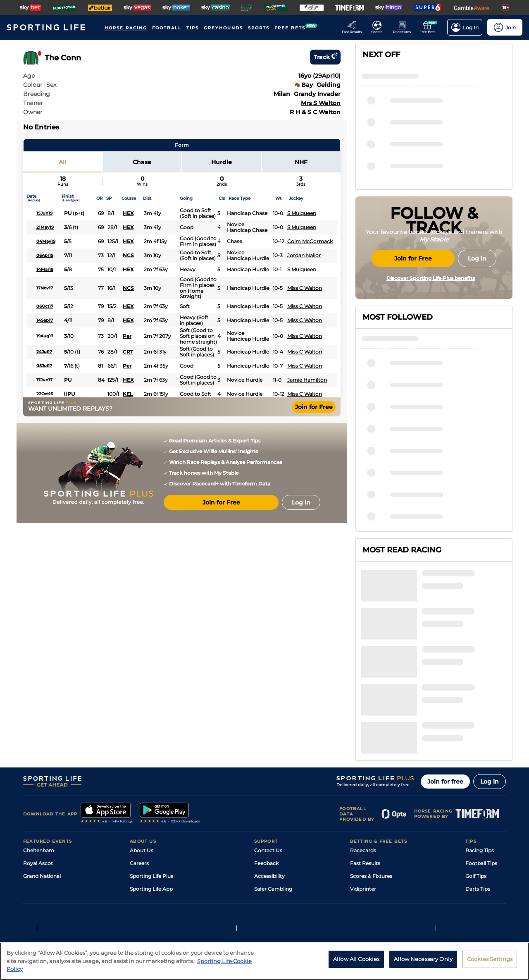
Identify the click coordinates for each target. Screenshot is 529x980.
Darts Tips (478, 809)
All (62, 162)
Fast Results (365, 783)
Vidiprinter (363, 809)
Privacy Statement (132, 907)
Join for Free (314, 407)
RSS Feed (141, 847)
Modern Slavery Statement (163, 835)
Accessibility (269, 796)
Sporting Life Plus (151, 796)
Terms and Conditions (46, 907)
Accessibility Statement (159, 822)
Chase (142, 162)
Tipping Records (486, 835)
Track (325, 57)
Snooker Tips (481, 822)
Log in (490, 702)
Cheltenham (39, 771)
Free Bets (362, 835)
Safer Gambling (273, 809)
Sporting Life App (151, 809)
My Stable (362, 822)
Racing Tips (480, 771)
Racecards (363, 771)
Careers (139, 783)
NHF (301, 162)
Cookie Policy (234, 907)
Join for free (445, 702)
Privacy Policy (91, 907)
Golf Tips (476, 796)
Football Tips (481, 783)
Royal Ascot (38, 783)
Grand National (42, 796)
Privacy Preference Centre (186, 907)
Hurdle (222, 162)
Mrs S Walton (321, 103)
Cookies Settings (490, 964)
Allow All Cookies (356, 964)
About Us (142, 771)
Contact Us (268, 771)
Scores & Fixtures (371, 796)
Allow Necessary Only (423, 964)
